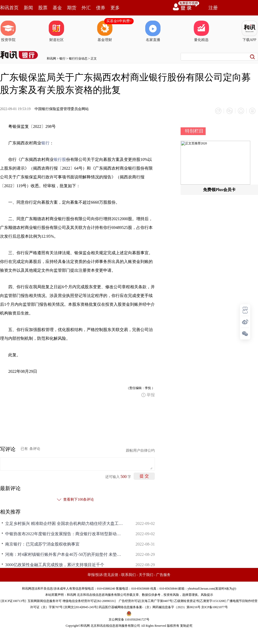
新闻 (28, 8)
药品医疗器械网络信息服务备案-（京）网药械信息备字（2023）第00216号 (150, 607)
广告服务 (163, 575)
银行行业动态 (78, 59)
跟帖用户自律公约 (140, 451)
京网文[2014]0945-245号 (81, 607)
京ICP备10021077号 (215, 607)
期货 (72, 8)
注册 (213, 8)
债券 (101, 8)
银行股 (60, 159)
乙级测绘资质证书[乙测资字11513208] (200, 601)
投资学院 (8, 31)
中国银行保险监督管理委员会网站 (62, 109)
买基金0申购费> (119, 21)
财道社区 (57, 31)
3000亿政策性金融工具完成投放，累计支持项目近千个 (55, 565)
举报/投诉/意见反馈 (103, 575)
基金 (57, 8)
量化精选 (201, 31)
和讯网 (51, 59)
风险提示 (207, 595)
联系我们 (128, 575)
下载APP (249, 31)
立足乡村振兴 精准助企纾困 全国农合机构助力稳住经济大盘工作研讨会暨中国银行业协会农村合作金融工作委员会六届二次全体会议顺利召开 (64, 523)
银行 (62, 59)
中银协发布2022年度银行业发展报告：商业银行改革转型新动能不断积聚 (64, 534)
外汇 (86, 8)
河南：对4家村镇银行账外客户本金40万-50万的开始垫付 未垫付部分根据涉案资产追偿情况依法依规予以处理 (64, 554)
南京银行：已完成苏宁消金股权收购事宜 (42, 544)
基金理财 (105, 31)
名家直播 (153, 31)
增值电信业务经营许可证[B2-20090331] (89, 601)
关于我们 (146, 575)
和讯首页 (9, 8)
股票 (43, 8)
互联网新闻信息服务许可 (45, 601)
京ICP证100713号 (13, 601)
